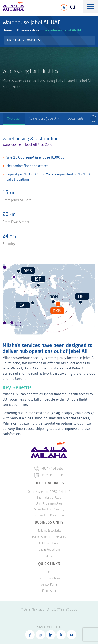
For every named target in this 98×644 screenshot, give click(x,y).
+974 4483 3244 (49, 475)
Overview (14, 118)
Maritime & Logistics (24, 40)
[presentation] (93, 119)
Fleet (49, 572)
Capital (49, 556)
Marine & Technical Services (49, 537)
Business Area (28, 30)
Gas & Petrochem (49, 549)
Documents (76, 118)
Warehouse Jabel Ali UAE (64, 30)
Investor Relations (49, 578)
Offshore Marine (49, 543)
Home (7, 30)
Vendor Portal (49, 584)
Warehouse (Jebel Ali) (44, 118)
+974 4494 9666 (49, 468)
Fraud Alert (49, 591)
